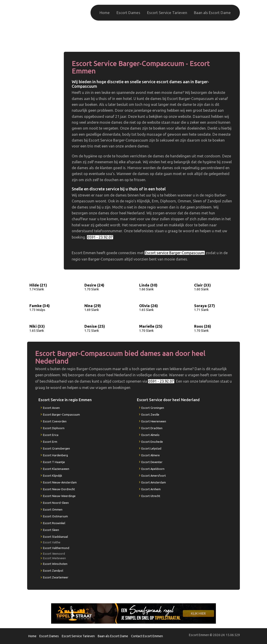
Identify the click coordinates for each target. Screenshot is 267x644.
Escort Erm (50, 442)
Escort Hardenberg (55, 455)
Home (105, 13)
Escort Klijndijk (52, 476)
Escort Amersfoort (154, 476)
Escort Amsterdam (154, 482)
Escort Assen (51, 408)
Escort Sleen (51, 530)
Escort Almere (151, 455)
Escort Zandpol (53, 571)
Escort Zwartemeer (56, 577)
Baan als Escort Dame (212, 13)
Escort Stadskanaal (55, 537)
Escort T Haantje (54, 462)
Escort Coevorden (55, 421)
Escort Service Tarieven (167, 13)
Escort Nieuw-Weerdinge (59, 496)
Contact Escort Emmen (147, 636)
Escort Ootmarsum (55, 516)
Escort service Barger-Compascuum (175, 253)
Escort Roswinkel (54, 523)
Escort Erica (51, 435)
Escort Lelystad (151, 448)
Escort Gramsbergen (56, 448)
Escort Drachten (152, 428)
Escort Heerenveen (154, 421)
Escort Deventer (152, 462)
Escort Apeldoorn (153, 469)
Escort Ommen (53, 509)
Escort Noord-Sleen (56, 503)
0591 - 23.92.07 (216, 38)
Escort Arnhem (151, 489)
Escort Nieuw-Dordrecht (59, 489)
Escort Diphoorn (54, 428)
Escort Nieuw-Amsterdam (60, 482)
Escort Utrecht (151, 496)
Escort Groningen (153, 408)
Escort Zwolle (150, 414)
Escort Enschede (152, 442)
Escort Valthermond (56, 548)
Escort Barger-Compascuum (61, 414)
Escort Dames (128, 13)
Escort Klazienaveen (56, 469)
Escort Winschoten (55, 564)
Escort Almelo (150, 435)
